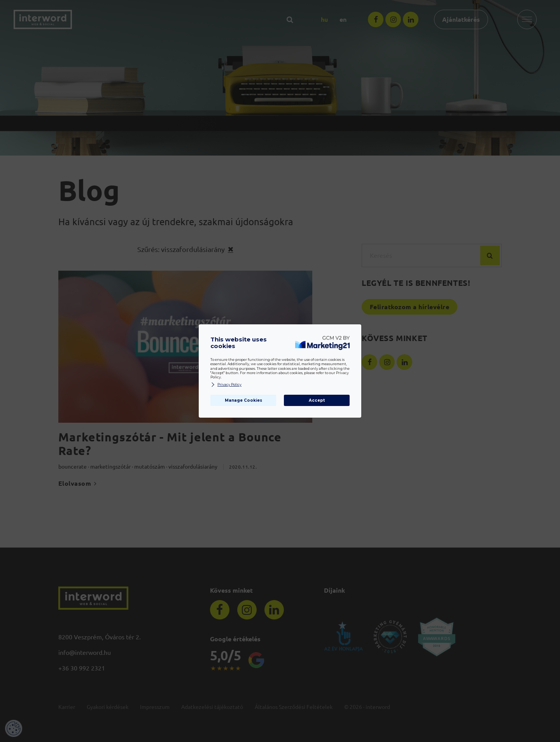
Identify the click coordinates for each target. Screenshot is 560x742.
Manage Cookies (243, 400)
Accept (317, 400)
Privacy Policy (226, 385)
